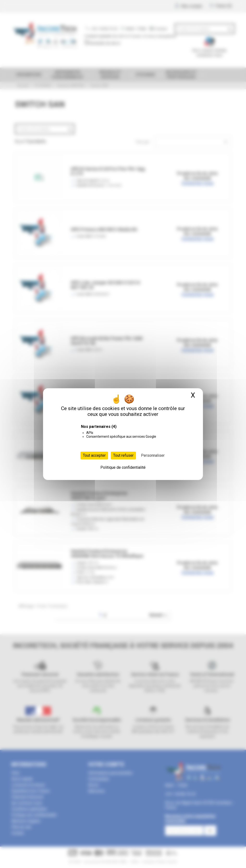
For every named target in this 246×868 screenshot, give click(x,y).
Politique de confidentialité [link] (123, 467)
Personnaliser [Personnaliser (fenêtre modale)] (153, 455)
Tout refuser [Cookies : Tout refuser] (123, 455)
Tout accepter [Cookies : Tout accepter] (94, 455)
